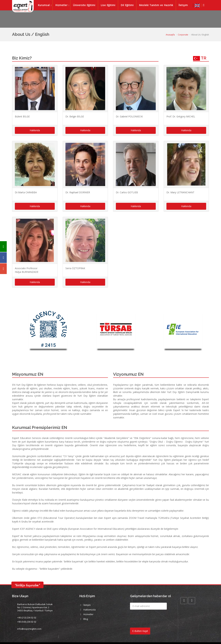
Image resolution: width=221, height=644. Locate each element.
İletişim (185, 5)
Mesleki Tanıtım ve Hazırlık (157, 5)
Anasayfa (170, 35)
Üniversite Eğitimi (86, 5)
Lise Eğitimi (109, 5)
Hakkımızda (90, 610)
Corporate (183, 35)
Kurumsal (45, 5)
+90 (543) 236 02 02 (27, 622)
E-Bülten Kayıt (140, 631)
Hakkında (35, 130)
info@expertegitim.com (29, 629)
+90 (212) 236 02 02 (27, 618)
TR (200, 58)
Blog (86, 619)
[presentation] (156, 619)
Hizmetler (63, 5)
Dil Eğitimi (129, 5)
